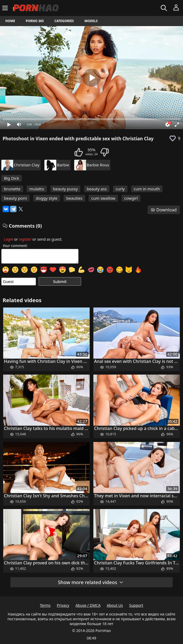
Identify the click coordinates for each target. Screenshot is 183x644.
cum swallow (103, 198)
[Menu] (6, 8)
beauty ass (97, 189)
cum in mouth (147, 189)
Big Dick (12, 178)
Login (9, 239)
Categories (64, 21)
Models (91, 21)
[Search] (165, 8)
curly (120, 189)
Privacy (63, 605)
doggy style (47, 198)
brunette (12, 189)
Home (10, 21)
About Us (115, 605)
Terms (45, 605)
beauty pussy (66, 189)
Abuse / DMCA (88, 605)
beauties (74, 198)
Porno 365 (35, 21)
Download (164, 210)
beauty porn (15, 198)
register (25, 239)
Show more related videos (91, 582)
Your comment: (15, 246)
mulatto (37, 189)
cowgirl (131, 198)
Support (136, 605)
